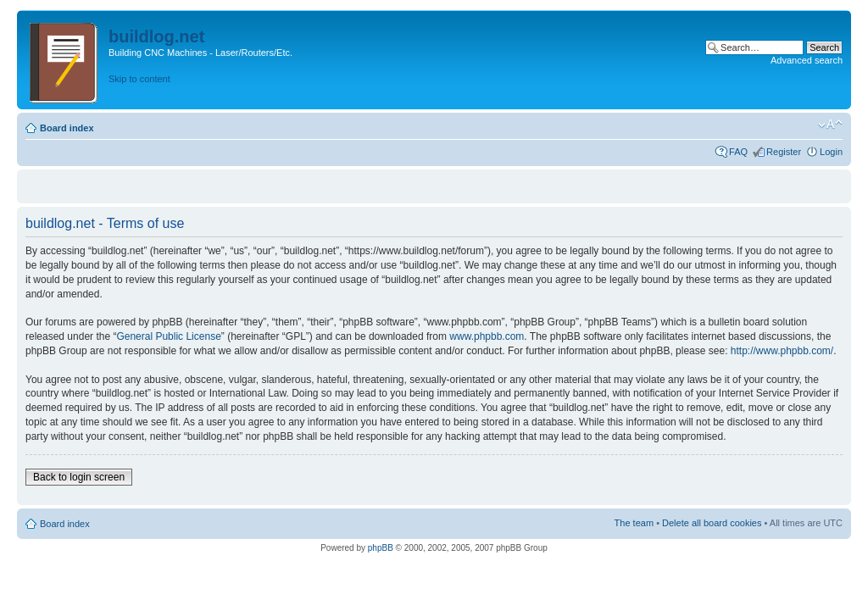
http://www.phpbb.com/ (782, 351)
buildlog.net (156, 36)
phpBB (381, 548)
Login (831, 152)
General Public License (168, 336)
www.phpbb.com (487, 336)
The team (634, 523)
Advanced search (807, 60)
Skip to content (139, 79)
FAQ (738, 152)
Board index (67, 128)
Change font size (830, 125)
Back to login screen (79, 477)
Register (784, 152)
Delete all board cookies (712, 523)
